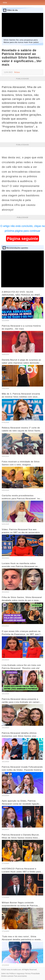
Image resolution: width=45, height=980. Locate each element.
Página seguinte (22, 239)
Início (5, 3)
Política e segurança (17, 974)
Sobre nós (5, 974)
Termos (28, 974)
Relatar (17, 72)
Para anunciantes (20, 976)
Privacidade (35, 974)
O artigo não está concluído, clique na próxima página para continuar (22, 228)
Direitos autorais (7, 976)
